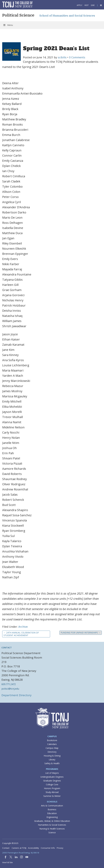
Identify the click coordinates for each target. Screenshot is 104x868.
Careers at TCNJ (19, 848)
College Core (52, 784)
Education (52, 813)
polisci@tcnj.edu (10, 689)
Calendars (52, 744)
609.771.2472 (9, 684)
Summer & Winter (52, 796)
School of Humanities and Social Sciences (67, 16)
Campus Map (52, 748)
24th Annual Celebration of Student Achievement (21, 634)
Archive (23, 627)
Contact (6, 848)
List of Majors (52, 773)
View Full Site (7, 862)
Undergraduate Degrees (52, 777)
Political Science (18, 15)
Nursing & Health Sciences (52, 829)
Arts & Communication (52, 806)
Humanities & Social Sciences (52, 825)
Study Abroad (52, 792)
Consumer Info (48, 848)
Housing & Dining (52, 756)
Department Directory (17, 695)
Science (52, 832)
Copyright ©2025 (10, 843)
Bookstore (52, 740)
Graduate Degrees (52, 781)
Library (52, 759)
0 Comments (77, 57)
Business (52, 809)
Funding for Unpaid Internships (81, 633)
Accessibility (33, 848)
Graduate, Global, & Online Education (52, 821)
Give (93, 5)
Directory (52, 752)
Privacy (60, 848)
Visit (87, 5)
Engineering (52, 817)
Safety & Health (52, 763)
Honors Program (52, 788)
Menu (8, 25)
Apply (79, 5)
